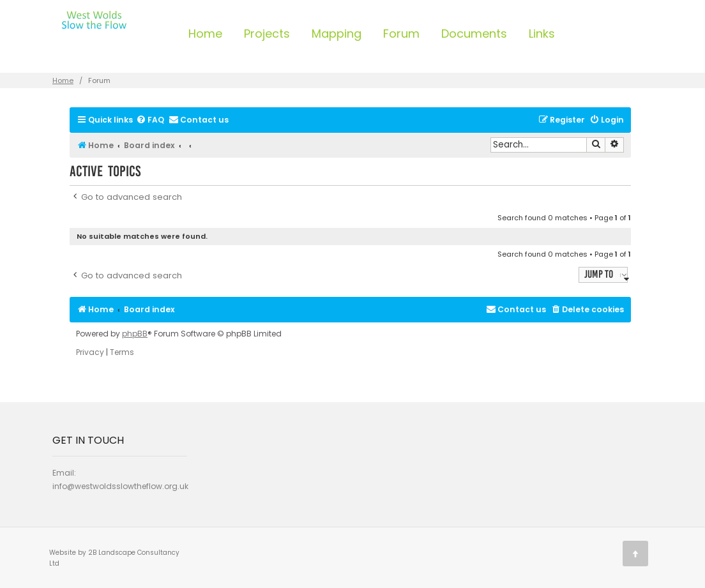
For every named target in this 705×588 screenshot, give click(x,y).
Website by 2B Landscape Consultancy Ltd (114, 558)
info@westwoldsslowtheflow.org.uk (120, 486)
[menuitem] (150, 120)
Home (205, 34)
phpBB (135, 334)
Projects (267, 34)
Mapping (337, 34)
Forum (401, 34)
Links (542, 34)
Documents (474, 34)
